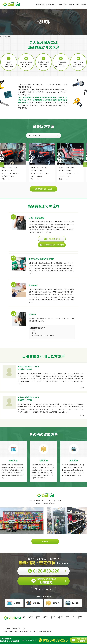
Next (85, 165)
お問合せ (68, 617)
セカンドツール (11, 4)
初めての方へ (63, 4)
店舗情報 (83, 4)
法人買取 (72, 603)
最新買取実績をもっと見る (43, 189)
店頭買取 (13, 603)
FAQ (78, 4)
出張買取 (33, 603)
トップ (24, 617)
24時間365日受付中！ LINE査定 (52, 245)
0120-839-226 (52, 239)
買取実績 (61, 617)
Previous (2, 165)
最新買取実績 (40, 4)
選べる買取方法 (51, 4)
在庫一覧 (72, 4)
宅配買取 (52, 603)
